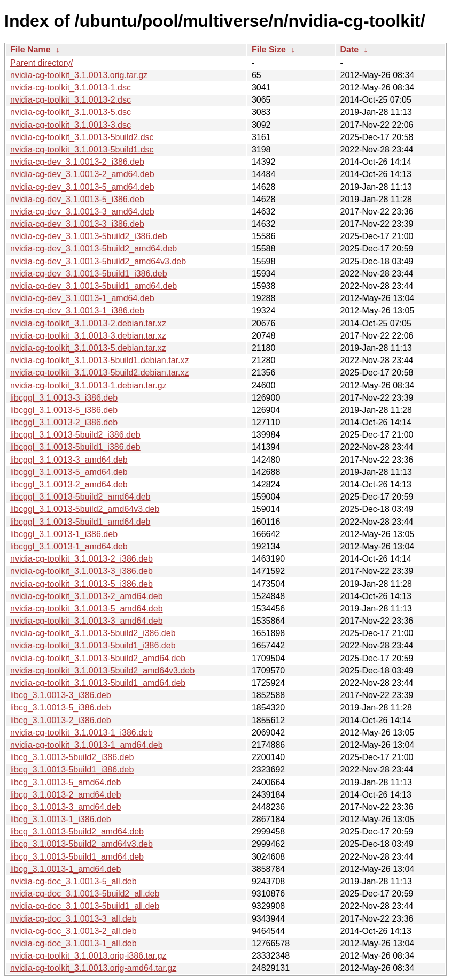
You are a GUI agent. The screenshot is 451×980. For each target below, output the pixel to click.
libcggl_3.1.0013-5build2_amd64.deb (80, 497)
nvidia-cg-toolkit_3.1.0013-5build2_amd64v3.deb (102, 671)
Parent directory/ (41, 63)
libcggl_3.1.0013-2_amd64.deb (69, 484)
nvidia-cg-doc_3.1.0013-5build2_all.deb (85, 894)
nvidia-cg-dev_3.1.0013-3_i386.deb (77, 224)
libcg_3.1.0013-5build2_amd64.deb (77, 832)
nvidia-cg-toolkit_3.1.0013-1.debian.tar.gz (88, 385)
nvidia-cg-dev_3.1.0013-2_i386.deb (77, 162)
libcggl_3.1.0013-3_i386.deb (64, 398)
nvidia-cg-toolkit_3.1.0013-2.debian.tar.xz (88, 323)
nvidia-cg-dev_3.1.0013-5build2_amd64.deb (94, 248)
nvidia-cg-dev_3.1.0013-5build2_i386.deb (89, 236)
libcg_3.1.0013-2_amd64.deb (65, 795)
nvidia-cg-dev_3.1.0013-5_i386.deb (77, 199)
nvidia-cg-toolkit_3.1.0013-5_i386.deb (81, 584)
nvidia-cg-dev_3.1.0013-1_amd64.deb (82, 298)
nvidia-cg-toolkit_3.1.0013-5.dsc (71, 112)
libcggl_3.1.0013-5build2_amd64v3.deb (85, 509)
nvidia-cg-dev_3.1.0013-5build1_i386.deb (89, 274)
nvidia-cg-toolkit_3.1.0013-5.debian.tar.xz (88, 348)
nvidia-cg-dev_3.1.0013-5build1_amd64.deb (94, 286)
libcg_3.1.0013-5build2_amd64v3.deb (81, 844)
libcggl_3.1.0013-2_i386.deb (64, 422)
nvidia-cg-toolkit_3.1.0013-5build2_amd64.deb (98, 658)
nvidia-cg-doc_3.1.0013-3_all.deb (73, 919)
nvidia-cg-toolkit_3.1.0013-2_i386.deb (81, 559)
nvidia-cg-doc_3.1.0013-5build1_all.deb (85, 906)
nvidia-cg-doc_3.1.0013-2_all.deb (73, 931)
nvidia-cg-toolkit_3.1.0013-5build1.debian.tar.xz (99, 360)
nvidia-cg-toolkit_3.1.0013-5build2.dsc (82, 137)
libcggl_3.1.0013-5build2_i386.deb (75, 435)
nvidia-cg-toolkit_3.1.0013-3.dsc (71, 125)
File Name (30, 49)
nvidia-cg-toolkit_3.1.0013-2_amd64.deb (87, 596)
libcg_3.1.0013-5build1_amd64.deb (77, 857)
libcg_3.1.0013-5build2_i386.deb (72, 757)
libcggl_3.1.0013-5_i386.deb (64, 410)
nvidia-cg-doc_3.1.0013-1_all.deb (73, 943)
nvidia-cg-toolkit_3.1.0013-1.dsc (71, 87)
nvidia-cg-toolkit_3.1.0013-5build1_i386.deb (93, 645)
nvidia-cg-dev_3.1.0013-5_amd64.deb (82, 187)
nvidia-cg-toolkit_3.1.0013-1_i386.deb (81, 733)
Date (349, 49)
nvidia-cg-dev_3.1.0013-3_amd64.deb (82, 212)
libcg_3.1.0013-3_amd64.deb (65, 807)
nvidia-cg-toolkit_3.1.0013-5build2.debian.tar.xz (99, 373)
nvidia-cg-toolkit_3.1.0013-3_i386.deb (81, 571)
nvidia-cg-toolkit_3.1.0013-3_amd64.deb (87, 621)
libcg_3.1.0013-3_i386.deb (61, 695)
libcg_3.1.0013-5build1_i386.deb (72, 770)
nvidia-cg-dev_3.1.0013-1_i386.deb (77, 311)
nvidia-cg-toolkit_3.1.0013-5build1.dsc (82, 150)
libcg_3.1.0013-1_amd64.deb (65, 869)
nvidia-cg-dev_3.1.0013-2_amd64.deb (82, 174)
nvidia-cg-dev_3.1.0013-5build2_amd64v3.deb (98, 261)
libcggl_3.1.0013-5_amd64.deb (69, 472)
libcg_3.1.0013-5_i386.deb (61, 707)
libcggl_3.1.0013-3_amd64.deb (69, 460)
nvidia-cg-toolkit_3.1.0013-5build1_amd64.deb (98, 683)
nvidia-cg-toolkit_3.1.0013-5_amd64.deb (87, 608)
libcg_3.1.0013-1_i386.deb (61, 819)
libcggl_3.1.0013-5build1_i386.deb (75, 447)
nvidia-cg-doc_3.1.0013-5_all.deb (73, 881)
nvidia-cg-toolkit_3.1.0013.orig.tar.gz (79, 75)
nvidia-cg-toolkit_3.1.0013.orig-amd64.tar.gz (93, 968)
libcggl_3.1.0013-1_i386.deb (64, 534)
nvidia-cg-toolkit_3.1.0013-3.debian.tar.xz (88, 336)
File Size (269, 49)
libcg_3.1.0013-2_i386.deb (61, 720)
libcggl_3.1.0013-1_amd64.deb (69, 546)
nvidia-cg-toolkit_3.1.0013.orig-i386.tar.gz (88, 956)
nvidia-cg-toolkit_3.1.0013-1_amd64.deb (87, 745)
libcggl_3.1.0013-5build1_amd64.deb (80, 522)
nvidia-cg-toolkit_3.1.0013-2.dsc (71, 100)
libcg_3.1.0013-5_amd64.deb (65, 782)
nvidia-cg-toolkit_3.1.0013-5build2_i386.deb (93, 633)
